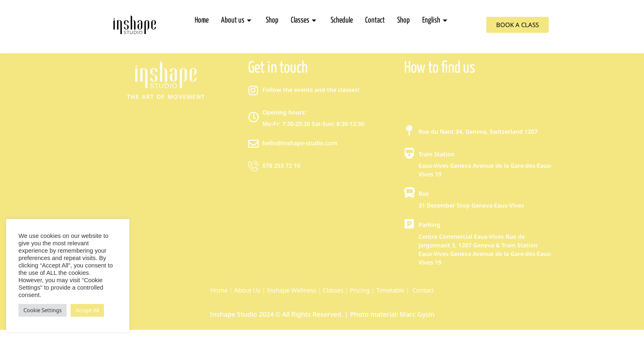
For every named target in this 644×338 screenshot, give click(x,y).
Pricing (360, 290)
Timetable (390, 290)
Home (202, 20)
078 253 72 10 (281, 166)
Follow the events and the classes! (311, 90)
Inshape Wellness (291, 290)
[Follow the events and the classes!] (253, 90)
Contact (375, 20)
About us (237, 20)
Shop (272, 20)
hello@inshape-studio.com (300, 143)
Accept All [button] (87, 310)
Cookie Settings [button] (43, 310)
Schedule (342, 20)
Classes (305, 20)
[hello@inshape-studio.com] (253, 144)
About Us (247, 290)
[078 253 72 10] (253, 166)
